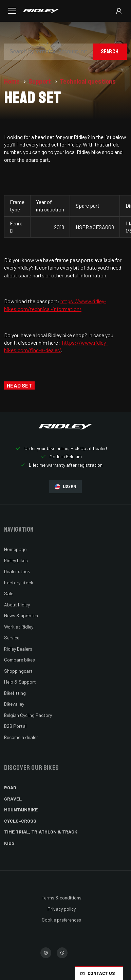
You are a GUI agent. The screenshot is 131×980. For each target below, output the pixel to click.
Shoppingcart (18, 671)
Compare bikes (20, 660)
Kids (9, 843)
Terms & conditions (62, 898)
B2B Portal (15, 726)
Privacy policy (62, 909)
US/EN (65, 487)
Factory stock (19, 582)
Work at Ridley (19, 627)
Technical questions (88, 81)
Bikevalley (14, 704)
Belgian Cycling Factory (28, 715)
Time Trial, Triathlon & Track (41, 832)
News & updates (21, 615)
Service (12, 638)
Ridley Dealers (18, 649)
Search (110, 51)
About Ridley (17, 605)
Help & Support (20, 682)
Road (10, 787)
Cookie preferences (61, 920)
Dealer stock (17, 571)
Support (40, 81)
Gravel (13, 799)
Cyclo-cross (20, 821)
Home (13, 81)
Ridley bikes (16, 560)
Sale (9, 593)
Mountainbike (21, 810)
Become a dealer (21, 737)
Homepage (15, 549)
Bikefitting (15, 693)
